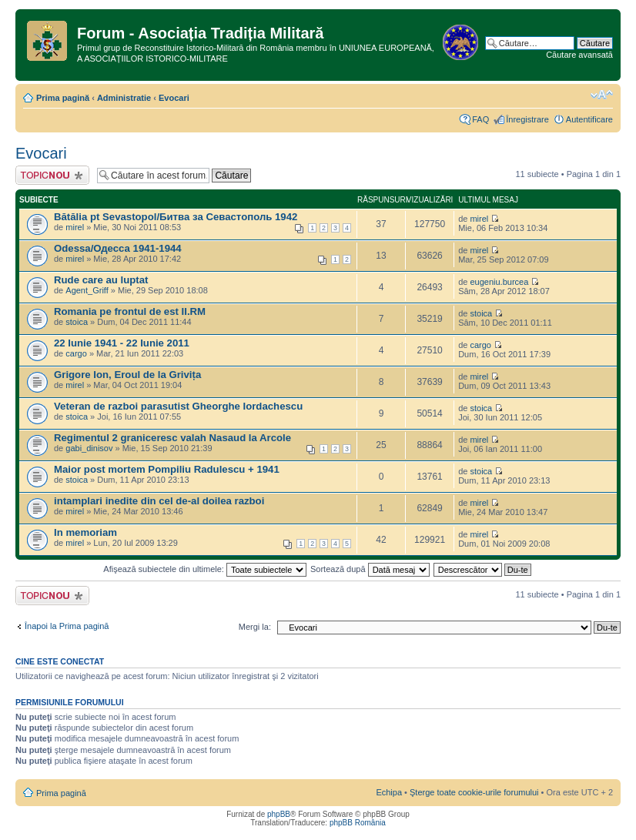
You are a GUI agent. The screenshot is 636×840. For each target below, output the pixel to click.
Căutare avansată (579, 55)
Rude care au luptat (101, 280)
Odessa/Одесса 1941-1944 (118, 248)
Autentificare (589, 119)
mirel (75, 227)
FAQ (480, 119)
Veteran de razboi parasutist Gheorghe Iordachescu (178, 406)
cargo (76, 353)
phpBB (279, 814)
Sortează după (370, 569)
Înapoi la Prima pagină (67, 626)
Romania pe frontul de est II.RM (130, 311)
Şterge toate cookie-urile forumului (474, 792)
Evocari (174, 98)
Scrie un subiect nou (52, 175)
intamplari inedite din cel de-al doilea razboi (159, 501)
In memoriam (85, 532)
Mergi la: (255, 627)
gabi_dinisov (89, 448)
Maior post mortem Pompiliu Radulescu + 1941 (167, 469)
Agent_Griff (87, 290)
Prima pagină (63, 98)
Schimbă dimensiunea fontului (602, 95)
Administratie (124, 98)
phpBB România (358, 823)
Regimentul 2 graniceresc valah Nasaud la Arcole (172, 438)
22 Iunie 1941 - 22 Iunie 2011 (122, 343)
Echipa (389, 792)
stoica (77, 322)
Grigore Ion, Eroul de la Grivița (127, 375)
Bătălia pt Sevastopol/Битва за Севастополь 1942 (176, 217)
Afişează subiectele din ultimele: (205, 569)
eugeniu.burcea (499, 282)
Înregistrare (527, 119)
